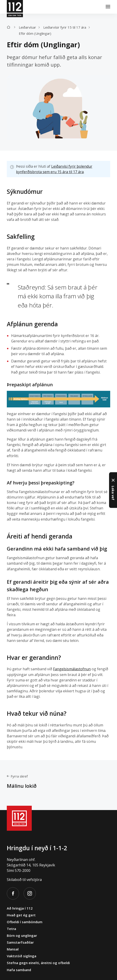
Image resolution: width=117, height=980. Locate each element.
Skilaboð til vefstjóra (24, 880)
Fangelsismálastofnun (72, 669)
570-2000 (23, 870)
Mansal (13, 949)
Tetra (11, 929)
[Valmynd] (108, 7)
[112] (15, 7)
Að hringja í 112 (20, 908)
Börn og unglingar (22, 935)
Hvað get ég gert (21, 915)
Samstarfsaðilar (20, 943)
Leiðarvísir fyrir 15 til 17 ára (65, 27)
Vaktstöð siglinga (22, 956)
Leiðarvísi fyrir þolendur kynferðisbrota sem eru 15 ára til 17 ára (54, 169)
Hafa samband (19, 970)
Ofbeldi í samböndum (25, 922)
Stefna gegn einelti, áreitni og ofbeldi (38, 963)
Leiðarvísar (27, 27)
